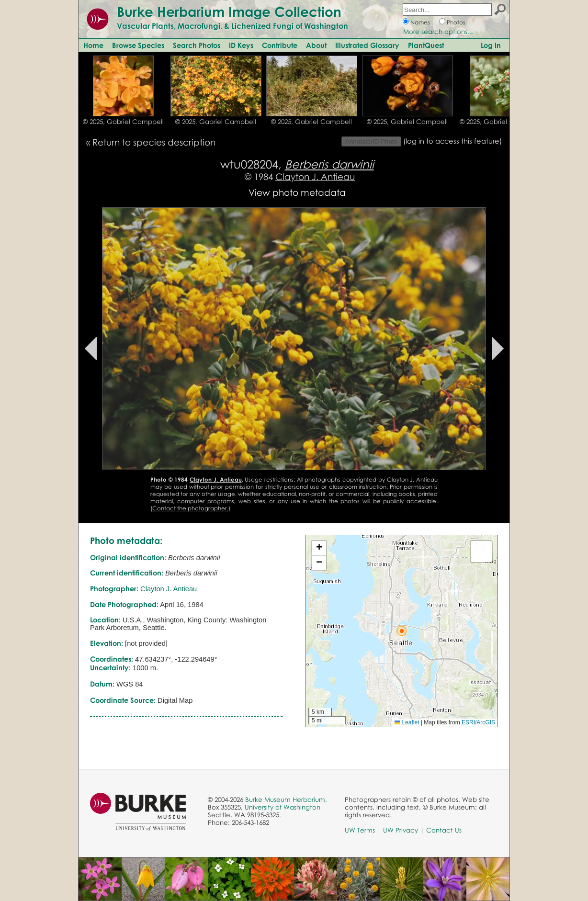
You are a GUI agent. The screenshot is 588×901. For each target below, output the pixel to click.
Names (420, 22)
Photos (456, 22)
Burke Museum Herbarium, (286, 800)
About (316, 45)
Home (93, 45)
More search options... (438, 32)
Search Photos (197, 45)
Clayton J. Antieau (315, 176)
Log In (491, 45)
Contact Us (444, 830)
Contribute (280, 45)
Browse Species (138, 45)
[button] (402, 631)
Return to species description (154, 142)
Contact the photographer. (190, 508)
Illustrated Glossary (367, 45)
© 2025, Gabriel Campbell (123, 122)
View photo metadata (297, 192)
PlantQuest (426, 45)
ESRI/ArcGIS (478, 722)
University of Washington (283, 807)
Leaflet (407, 722)
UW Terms (360, 830)
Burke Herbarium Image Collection (229, 11)
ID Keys (241, 45)
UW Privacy (401, 830)
